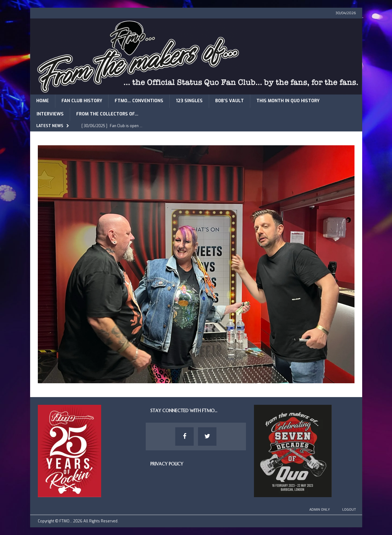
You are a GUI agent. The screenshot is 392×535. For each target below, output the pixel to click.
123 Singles (189, 101)
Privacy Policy (167, 464)
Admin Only (320, 510)
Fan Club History (82, 101)
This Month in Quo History (288, 101)
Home (43, 101)
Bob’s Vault (230, 101)
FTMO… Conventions (139, 101)
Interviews (50, 114)
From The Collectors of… (107, 114)
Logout (349, 510)
